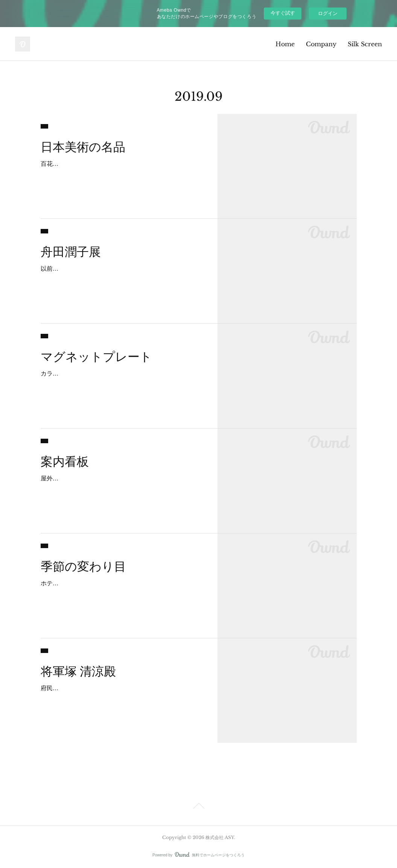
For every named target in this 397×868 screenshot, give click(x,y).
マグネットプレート (96, 357)
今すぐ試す (283, 13)
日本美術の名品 (83, 147)
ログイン (328, 13)
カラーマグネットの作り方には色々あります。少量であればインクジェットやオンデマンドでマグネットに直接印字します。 (122, 384)
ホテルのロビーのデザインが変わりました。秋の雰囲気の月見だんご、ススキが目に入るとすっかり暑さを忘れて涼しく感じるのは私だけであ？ (122, 594)
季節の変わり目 (83, 567)
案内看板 (65, 462)
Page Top (198, 807)
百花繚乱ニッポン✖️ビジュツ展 (84, 164)
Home (285, 44)
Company (321, 44)
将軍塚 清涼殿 (78, 671)
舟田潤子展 (71, 252)
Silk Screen (365, 44)
